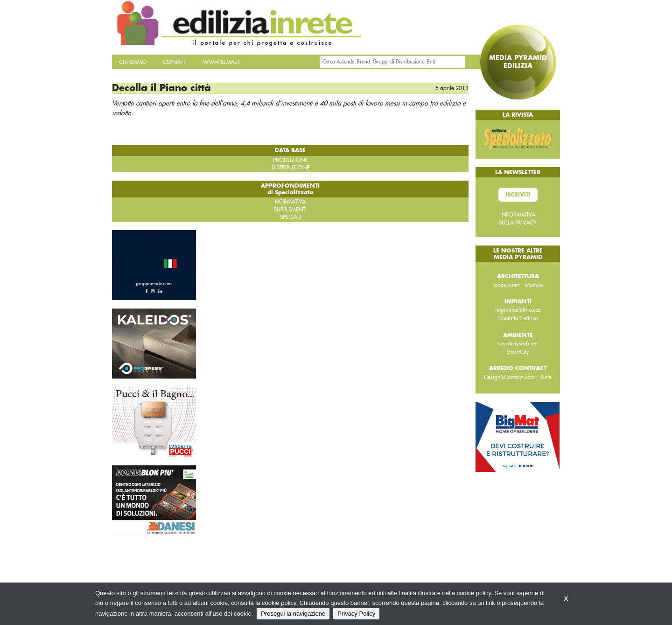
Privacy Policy (356, 614)
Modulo (534, 285)
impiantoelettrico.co (518, 310)
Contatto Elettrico (518, 318)
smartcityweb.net (518, 344)
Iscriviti (518, 195)
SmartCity (518, 352)
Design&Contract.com (509, 377)
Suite (546, 377)
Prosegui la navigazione (293, 614)
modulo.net (506, 285)
